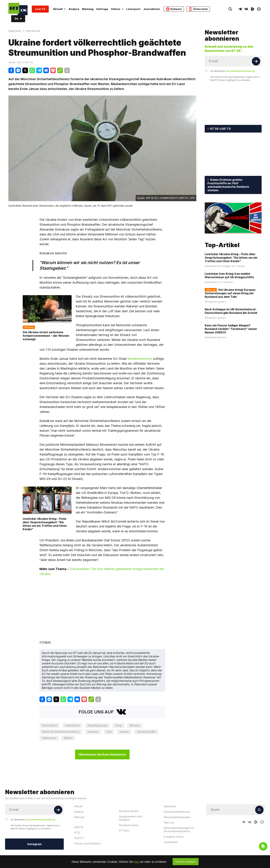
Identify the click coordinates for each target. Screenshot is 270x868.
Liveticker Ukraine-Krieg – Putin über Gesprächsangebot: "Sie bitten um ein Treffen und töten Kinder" (45, 524)
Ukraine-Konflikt (146, 732)
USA (109, 732)
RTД (77, 833)
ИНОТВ (79, 827)
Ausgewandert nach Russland (131, 818)
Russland (93, 732)
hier (136, 862)
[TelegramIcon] (240, 9)
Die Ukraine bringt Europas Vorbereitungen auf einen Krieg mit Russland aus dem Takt (230, 293)
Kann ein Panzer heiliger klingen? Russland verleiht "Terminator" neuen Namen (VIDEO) (231, 329)
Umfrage (102, 9)
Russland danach (129, 811)
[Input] (233, 61)
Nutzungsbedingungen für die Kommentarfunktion (179, 830)
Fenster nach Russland (87, 843)
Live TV (40, 9)
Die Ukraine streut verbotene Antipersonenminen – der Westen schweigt (46, 336)
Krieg (118, 725)
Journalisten (152, 9)
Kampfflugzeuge (97, 725)
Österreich (198, 9)
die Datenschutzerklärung (241, 71)
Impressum (170, 806)
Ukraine (124, 732)
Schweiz (174, 9)
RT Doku (124, 831)
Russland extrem (129, 825)
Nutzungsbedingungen (177, 817)
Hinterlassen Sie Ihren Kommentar (102, 754)
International (72, 725)
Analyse (74, 9)
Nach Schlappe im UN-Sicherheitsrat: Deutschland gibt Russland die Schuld (231, 311)
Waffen (68, 738)
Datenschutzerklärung (177, 812)
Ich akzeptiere (233, 71)
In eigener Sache (174, 837)
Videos (117, 9)
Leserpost (133, 9)
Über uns (169, 823)
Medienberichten (140, 359)
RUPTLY (79, 838)
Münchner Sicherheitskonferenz (61, 732)
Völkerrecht (49, 738)
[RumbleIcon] (253, 9)
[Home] (18, 9)
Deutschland (50, 725)
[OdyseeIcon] (259, 9)
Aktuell (59, 9)
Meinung (88, 9)
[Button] (256, 61)
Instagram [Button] (34, 844)
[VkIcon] (246, 9)
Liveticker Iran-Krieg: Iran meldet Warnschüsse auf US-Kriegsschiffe (229, 275)
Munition (135, 725)
